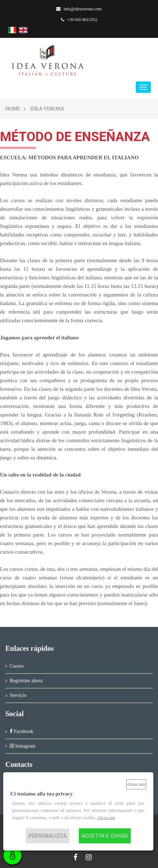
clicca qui (106, 817)
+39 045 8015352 (79, 20)
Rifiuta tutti (136, 784)
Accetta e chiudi (105, 836)
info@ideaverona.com (79, 9)
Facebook (21, 731)
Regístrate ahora (26, 681)
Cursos (17, 666)
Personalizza (48, 836)
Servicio (18, 695)
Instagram (22, 746)
